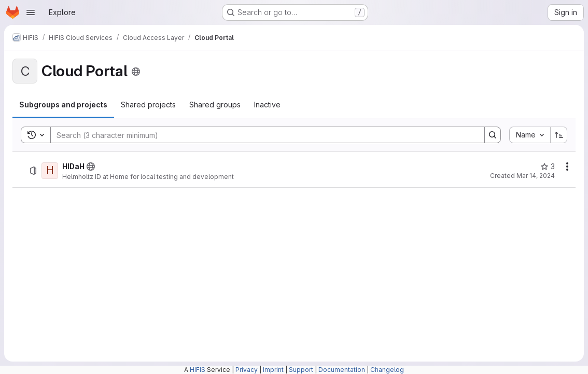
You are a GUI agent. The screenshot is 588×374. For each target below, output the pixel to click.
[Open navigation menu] (31, 12)
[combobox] (530, 135)
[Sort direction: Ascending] (559, 135)
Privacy (247, 370)
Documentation (342, 370)
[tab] (63, 105)
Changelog (387, 370)
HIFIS (198, 370)
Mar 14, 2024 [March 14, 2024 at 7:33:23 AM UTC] (536, 176)
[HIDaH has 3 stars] (548, 167)
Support (301, 370)
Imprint (273, 370)
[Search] (262, 135)
